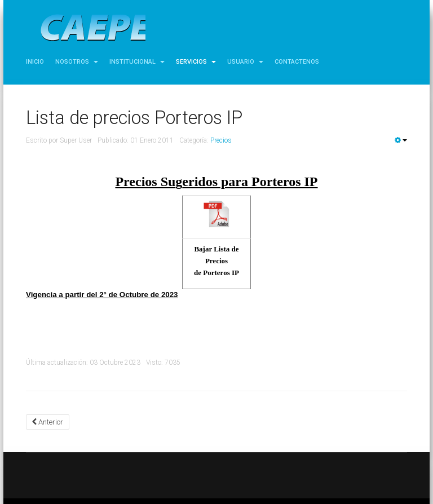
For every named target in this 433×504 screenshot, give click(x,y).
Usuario (245, 62)
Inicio (35, 62)
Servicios (196, 62)
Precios (221, 140)
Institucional (137, 62)
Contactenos (297, 62)
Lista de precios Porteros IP (134, 118)
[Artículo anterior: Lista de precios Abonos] (48, 422)
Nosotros (77, 62)
